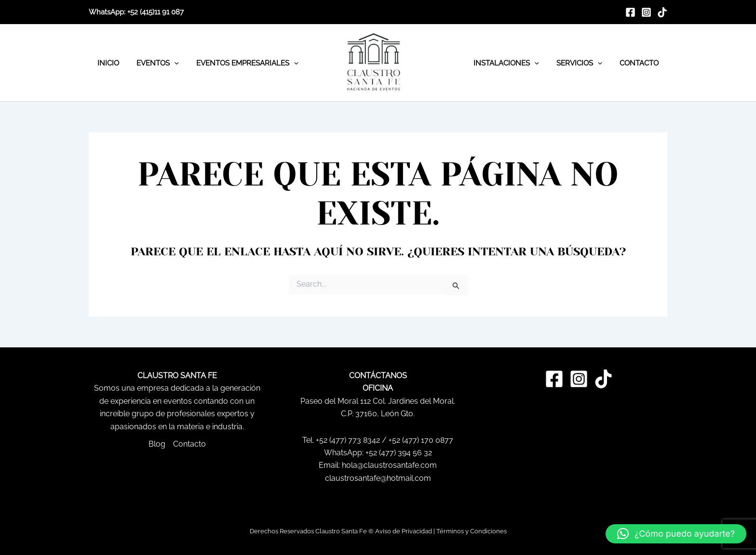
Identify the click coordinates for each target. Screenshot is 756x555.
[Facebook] (630, 12)
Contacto (189, 444)
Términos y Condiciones (472, 531)
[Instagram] (646, 12)
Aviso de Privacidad (404, 531)
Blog (157, 444)
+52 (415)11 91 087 (155, 12)
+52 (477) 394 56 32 (399, 453)
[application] (170, 63)
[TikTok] (662, 12)
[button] (676, 534)
